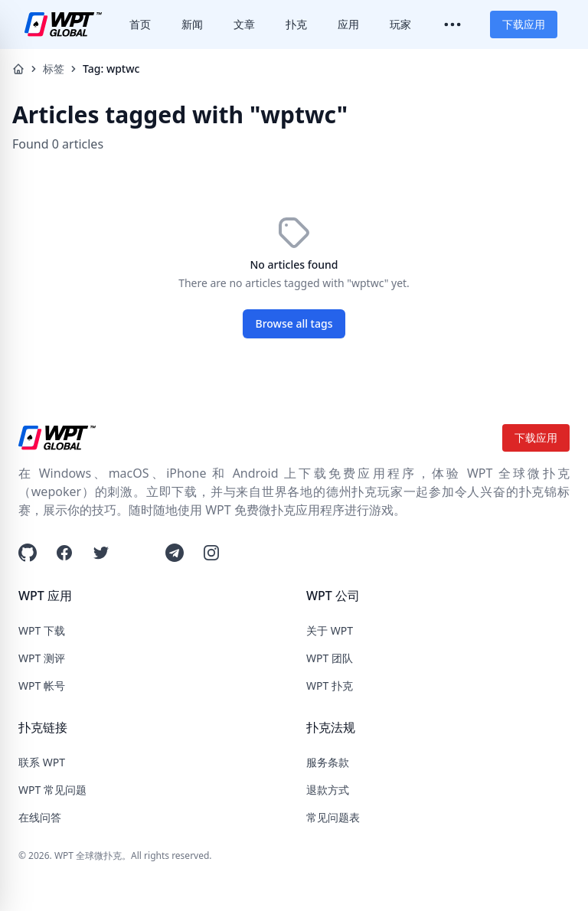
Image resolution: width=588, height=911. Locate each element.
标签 (54, 69)
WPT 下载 (42, 630)
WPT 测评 (42, 658)
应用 (348, 24)
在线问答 (40, 817)
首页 (140, 24)
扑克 (296, 24)
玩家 (400, 24)
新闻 (192, 24)
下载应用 (524, 24)
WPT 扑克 (330, 686)
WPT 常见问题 (52, 790)
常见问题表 (333, 817)
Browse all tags (294, 323)
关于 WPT (330, 630)
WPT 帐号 (42, 686)
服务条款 (328, 762)
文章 (244, 24)
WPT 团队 (330, 658)
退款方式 (328, 790)
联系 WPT (42, 762)
